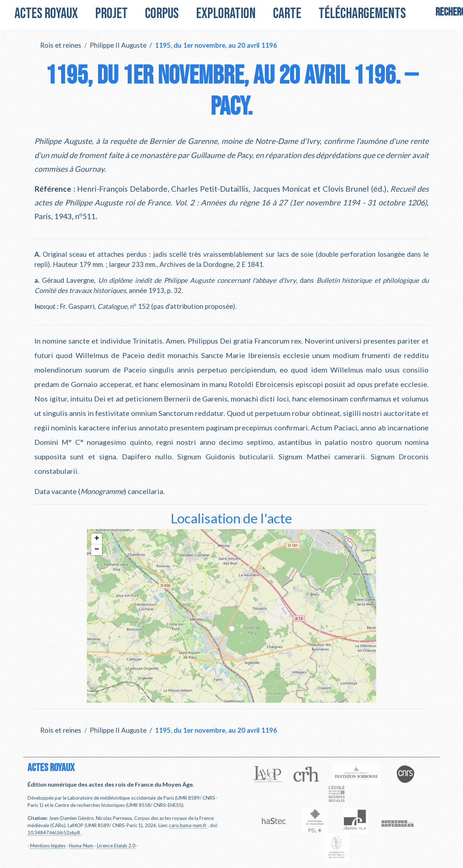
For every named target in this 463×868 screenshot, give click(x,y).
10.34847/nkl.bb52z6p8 (54, 833)
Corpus (162, 14)
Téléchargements (362, 14)
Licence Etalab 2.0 (116, 846)
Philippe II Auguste (118, 45)
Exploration (226, 14)
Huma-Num (81, 846)
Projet (111, 14)
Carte (287, 14)
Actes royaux (46, 14)
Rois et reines (61, 45)
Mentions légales (48, 846)
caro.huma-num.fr (188, 825)
